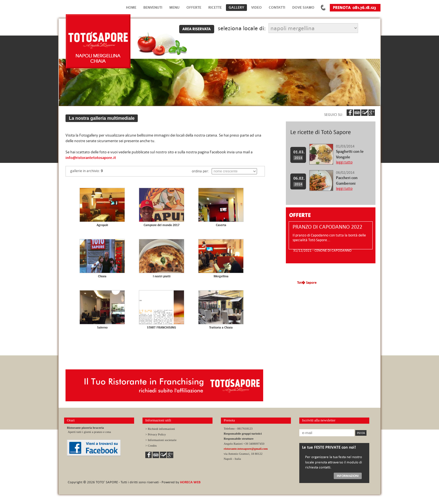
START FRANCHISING (162, 327)
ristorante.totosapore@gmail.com (246, 449)
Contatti (277, 7)
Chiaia (102, 276)
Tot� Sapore (307, 282)
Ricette (215, 7)
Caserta (221, 225)
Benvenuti (153, 7)
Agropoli (102, 225)
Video (256, 7)
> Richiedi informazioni (160, 429)
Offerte (194, 7)
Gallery (236, 7)
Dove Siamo (303, 7)
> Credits (151, 446)
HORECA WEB (190, 482)
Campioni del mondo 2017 (162, 225)
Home (131, 7)
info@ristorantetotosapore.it (91, 158)
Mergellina (221, 276)
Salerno (102, 327)
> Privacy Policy (156, 434)
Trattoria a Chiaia (221, 327)
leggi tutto (344, 162)
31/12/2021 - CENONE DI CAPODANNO (322, 250)
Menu (174, 7)
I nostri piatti (162, 276)
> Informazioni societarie (161, 440)
